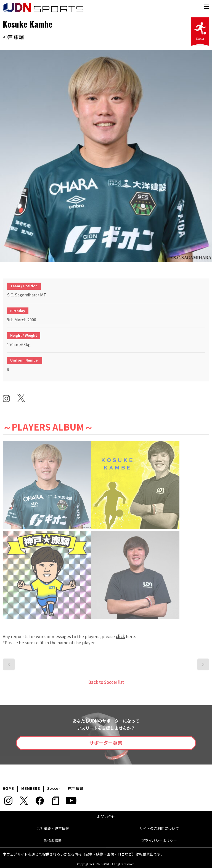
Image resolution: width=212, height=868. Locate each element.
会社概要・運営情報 (53, 829)
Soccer (200, 30)
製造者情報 (53, 841)
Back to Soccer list (106, 682)
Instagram (8, 801)
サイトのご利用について (159, 829)
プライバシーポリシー (159, 841)
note (55, 801)
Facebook (40, 801)
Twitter (24, 801)
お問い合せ (106, 817)
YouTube (71, 801)
